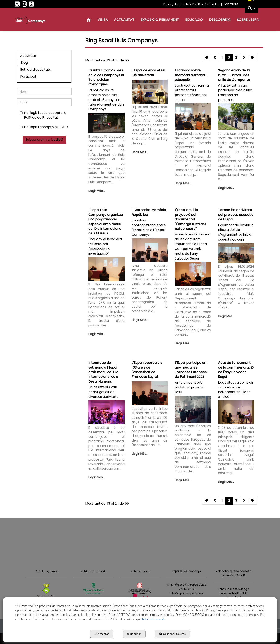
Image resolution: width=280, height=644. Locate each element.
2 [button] (229, 58)
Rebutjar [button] (134, 634)
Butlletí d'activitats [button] (35, 69)
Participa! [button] (28, 76)
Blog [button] (24, 63)
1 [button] (222, 58)
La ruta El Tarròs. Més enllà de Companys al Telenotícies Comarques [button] (106, 77)
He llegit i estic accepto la (43, 115)
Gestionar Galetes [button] (172, 634)
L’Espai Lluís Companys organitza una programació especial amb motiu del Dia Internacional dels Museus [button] (106, 222)
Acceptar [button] (102, 634)
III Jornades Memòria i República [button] (150, 212)
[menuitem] (252, 8)
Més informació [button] (153, 619)
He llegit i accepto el (44, 127)
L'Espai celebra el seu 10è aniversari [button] (149, 73)
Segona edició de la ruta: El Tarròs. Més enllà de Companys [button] (234, 75)
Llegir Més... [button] (96, 191)
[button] (17, 5)
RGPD (63, 127)
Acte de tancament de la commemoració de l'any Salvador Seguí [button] (236, 370)
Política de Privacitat (41, 118)
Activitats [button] (28, 56)
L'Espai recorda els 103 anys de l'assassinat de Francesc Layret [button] (147, 370)
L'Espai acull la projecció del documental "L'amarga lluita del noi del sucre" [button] (190, 219)
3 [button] (236, 58)
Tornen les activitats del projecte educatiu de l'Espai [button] (236, 215)
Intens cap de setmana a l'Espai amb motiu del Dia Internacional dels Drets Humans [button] (103, 372)
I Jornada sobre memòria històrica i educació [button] (191, 75)
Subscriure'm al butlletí (44, 139)
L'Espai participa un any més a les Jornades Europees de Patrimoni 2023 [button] (191, 370)
